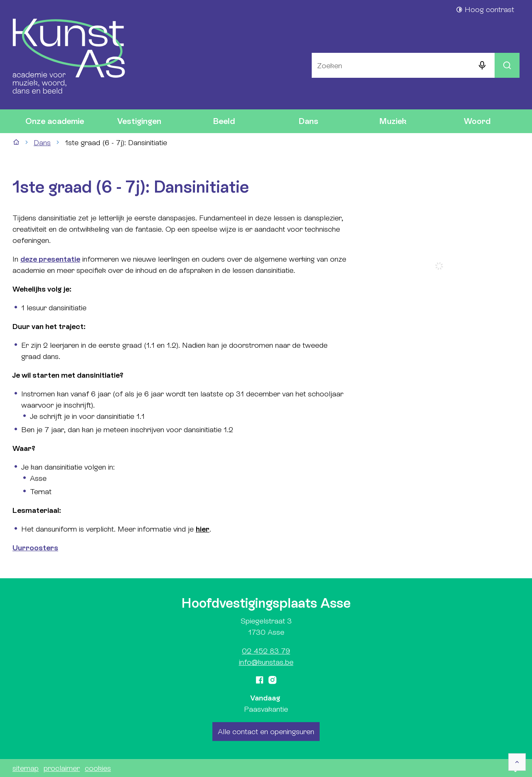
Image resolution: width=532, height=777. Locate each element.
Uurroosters (35, 548)
